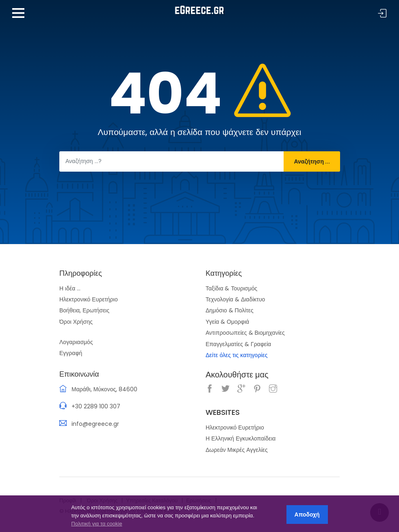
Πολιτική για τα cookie (96, 524)
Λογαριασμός (76, 342)
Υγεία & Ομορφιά (227, 322)
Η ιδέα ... (70, 288)
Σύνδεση (382, 14)
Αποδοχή (307, 515)
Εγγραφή (71, 353)
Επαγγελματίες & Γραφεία (238, 344)
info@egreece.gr (95, 424)
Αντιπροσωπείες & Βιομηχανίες (245, 333)
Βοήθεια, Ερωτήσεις (84, 310)
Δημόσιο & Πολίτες (230, 310)
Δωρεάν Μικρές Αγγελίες (237, 450)
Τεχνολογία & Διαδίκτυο (235, 299)
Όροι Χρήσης (76, 322)
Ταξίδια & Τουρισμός (231, 288)
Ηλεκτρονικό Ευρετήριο (89, 299)
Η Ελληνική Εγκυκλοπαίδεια (241, 438)
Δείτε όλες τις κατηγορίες (236, 355)
